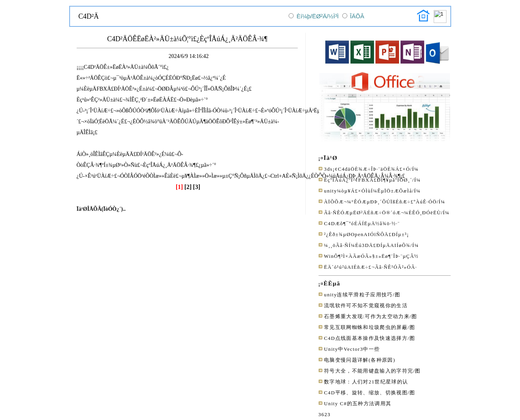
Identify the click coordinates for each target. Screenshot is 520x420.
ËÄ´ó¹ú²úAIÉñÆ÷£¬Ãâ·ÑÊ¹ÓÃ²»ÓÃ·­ (370, 267)
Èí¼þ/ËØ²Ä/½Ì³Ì (317, 16)
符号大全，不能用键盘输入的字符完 (369, 371)
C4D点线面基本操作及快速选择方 (366, 338)
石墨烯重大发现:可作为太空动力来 (367, 316)
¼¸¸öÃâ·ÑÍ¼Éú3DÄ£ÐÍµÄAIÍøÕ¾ (367, 245)
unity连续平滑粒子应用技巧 (358, 295)
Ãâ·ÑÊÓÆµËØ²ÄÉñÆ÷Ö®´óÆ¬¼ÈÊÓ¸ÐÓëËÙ (383, 213)
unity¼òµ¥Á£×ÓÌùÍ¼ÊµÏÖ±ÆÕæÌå (368, 191)
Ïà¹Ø (331, 158)
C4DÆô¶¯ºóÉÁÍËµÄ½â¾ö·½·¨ (362, 223)
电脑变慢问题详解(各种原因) (360, 360)
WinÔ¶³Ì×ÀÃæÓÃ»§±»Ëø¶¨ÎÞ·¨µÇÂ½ (371, 256)
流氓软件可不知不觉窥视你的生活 (366, 305)
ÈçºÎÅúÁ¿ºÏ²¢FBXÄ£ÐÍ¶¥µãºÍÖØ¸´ (368, 180)
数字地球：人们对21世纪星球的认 (366, 382)
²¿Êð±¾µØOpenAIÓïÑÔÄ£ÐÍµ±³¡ (367, 234)
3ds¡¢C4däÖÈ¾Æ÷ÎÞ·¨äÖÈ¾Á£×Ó (367, 169)
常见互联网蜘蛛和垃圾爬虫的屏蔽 (366, 327)
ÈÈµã (332, 283)
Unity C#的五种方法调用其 (358, 403)
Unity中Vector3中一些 (352, 349)
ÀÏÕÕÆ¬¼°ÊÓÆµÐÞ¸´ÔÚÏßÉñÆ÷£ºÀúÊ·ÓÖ (380, 202)
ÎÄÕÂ (357, 16)
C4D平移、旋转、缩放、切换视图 (366, 393)
